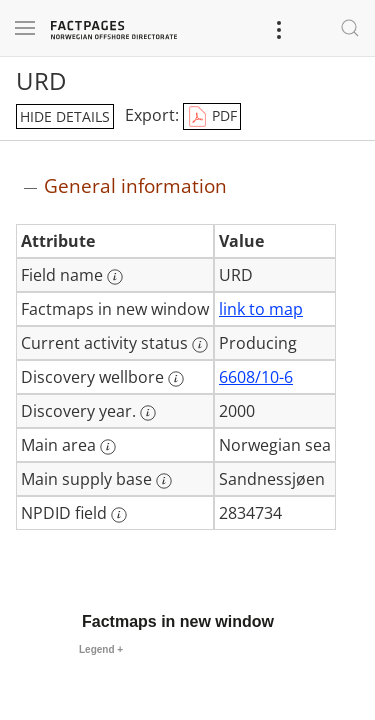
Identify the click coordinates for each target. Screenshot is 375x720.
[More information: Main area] (108, 447)
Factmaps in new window (178, 621)
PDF (212, 117)
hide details (65, 116)
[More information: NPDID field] (119, 515)
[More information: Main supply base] (164, 481)
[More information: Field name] (115, 277)
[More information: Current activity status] (200, 345)
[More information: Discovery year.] (148, 413)
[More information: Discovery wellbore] (176, 379)
